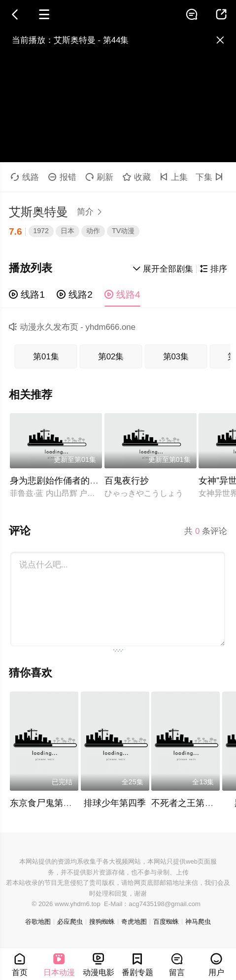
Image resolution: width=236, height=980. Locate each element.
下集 (211, 177)
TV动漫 (123, 231)
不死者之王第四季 (187, 803)
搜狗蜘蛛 (102, 922)
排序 (213, 269)
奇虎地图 (134, 922)
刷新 (99, 177)
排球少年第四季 (115, 803)
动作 (93, 231)
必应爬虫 (70, 922)
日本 (67, 231)
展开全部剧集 (163, 269)
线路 (25, 177)
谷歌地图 (38, 922)
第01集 (46, 357)
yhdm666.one (111, 327)
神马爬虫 (198, 922)
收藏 (137, 177)
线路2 (75, 295)
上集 (174, 177)
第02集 (111, 357)
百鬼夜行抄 (127, 481)
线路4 (122, 295)
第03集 (176, 357)
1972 (41, 231)
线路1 (27, 295)
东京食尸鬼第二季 (45, 803)
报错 (62, 177)
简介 (91, 212)
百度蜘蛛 (166, 922)
